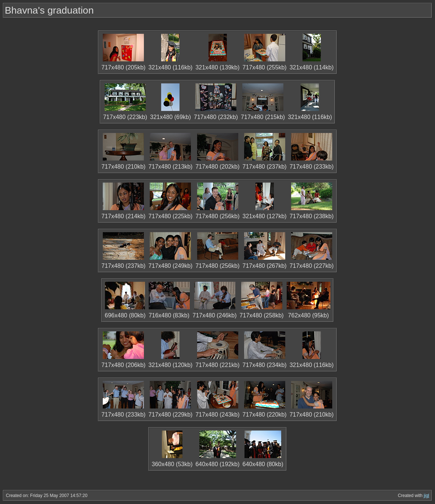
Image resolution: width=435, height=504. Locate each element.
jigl (426, 496)
